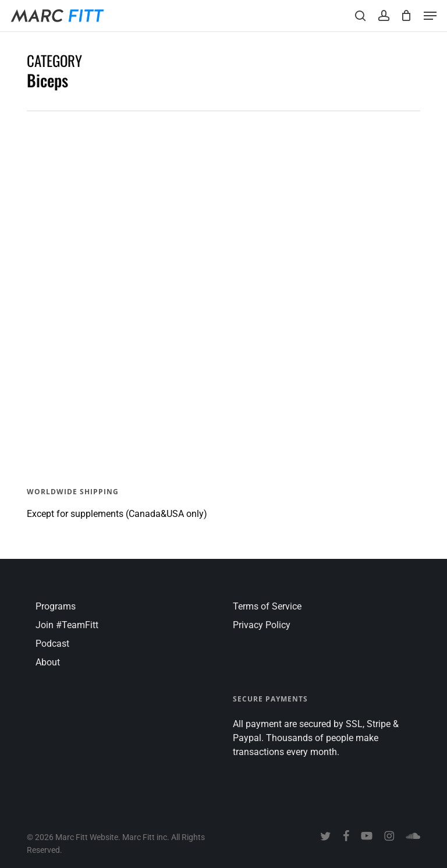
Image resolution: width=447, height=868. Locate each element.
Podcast (52, 644)
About (48, 662)
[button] (430, 16)
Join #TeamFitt (67, 625)
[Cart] (407, 16)
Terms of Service (267, 606)
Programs (56, 606)
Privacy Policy (262, 625)
